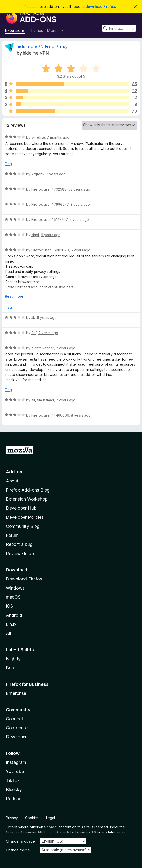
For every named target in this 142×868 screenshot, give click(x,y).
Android (14, 615)
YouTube (15, 771)
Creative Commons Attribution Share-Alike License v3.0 (51, 832)
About (12, 481)
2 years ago (56, 174)
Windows (15, 588)
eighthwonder (43, 348)
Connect (15, 719)
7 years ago (48, 333)
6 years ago (51, 235)
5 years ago (79, 220)
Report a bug (19, 544)
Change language (20, 841)
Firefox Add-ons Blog (28, 490)
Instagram (16, 762)
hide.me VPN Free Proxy (42, 46)
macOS (13, 597)
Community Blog (23, 526)
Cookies (32, 818)
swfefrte (38, 137)
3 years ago (80, 204)
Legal (50, 818)
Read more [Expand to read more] (14, 296)
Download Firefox (24, 579)
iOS (9, 606)
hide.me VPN (36, 53)
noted (52, 827)
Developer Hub (21, 508)
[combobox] (119, 28)
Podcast (14, 799)
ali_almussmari (43, 400)
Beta (11, 668)
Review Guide (20, 553)
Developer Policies (25, 517)
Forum (12, 535)
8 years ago (81, 415)
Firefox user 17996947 (50, 204)
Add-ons (15, 472)
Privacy (12, 818)
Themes (36, 30)
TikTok (13, 780)
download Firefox (100, 6)
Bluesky (14, 790)
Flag (8, 164)
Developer (16, 737)
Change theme (18, 850)
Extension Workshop (27, 499)
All (8, 633)
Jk (33, 318)
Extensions (15, 30)
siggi (35, 235)
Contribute (17, 728)
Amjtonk (38, 174)
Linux (11, 624)
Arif (34, 333)
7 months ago (58, 137)
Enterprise (16, 693)
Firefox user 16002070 (50, 250)
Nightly (13, 659)
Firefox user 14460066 (50, 415)
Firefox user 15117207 (49, 220)
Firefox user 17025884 (50, 189)
